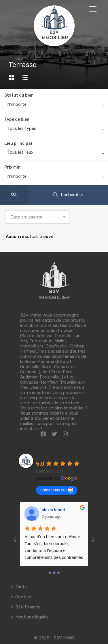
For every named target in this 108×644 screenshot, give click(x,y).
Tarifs (21, 587)
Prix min (12, 167)
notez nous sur (57, 490)
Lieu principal (18, 144)
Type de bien (17, 119)
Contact (24, 597)
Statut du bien (19, 95)
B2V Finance (28, 607)
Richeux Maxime (58, 510)
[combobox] (54, 106)
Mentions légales (32, 617)
